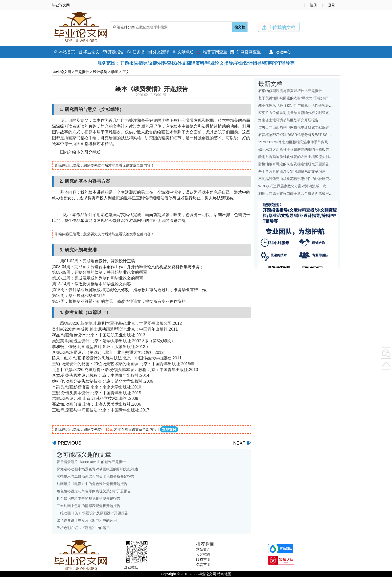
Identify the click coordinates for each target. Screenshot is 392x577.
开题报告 (113, 52)
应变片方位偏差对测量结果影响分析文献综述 (294, 113)
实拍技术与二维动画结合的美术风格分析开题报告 (96, 476)
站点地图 (224, 574)
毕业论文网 (62, 72)
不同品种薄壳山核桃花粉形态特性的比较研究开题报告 (301, 179)
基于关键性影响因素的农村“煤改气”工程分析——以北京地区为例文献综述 (316, 98)
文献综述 (183, 52)
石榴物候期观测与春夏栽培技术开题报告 (290, 91)
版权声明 (203, 560)
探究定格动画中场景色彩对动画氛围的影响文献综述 (97, 469)
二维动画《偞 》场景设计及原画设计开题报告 (93, 513)
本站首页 (64, 52)
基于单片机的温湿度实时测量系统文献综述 (292, 171)
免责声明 (203, 565)
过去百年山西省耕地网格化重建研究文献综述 (294, 127)
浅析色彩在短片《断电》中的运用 (83, 528)
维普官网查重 (212, 52)
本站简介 (203, 549)
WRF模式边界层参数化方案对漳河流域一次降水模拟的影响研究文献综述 (315, 186)
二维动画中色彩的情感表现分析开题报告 (88, 506)
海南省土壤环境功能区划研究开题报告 (288, 120)
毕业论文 (89, 52)
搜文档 (240, 27)
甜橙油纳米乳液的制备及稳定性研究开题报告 (294, 164)
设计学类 (100, 72)
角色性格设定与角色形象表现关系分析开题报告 (94, 491)
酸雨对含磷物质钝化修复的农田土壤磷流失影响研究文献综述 (306, 157)
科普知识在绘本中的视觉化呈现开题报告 (88, 498)
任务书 (136, 52)
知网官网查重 (246, 52)
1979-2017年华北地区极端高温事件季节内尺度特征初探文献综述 (309, 142)
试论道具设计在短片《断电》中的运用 (87, 520)
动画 (115, 72)
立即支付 (169, 429)
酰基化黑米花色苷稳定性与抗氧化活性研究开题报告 (299, 105)
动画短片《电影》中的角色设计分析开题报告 (92, 484)
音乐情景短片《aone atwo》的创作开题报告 (91, 462)
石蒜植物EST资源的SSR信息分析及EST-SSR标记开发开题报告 (308, 135)
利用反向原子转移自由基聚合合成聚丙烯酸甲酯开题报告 (303, 193)
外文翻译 (158, 52)
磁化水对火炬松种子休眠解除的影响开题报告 (294, 149)
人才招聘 (203, 555)
